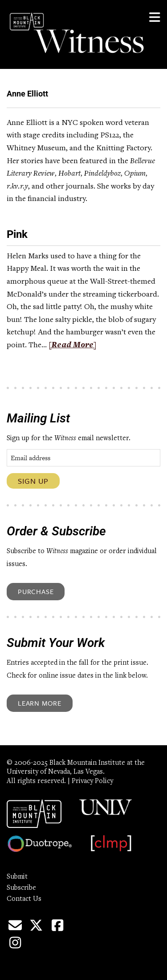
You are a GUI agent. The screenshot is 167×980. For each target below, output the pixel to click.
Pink (17, 234)
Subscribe (21, 888)
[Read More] (73, 345)
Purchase (36, 591)
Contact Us (24, 899)
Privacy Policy (92, 781)
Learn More (40, 703)
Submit (17, 877)
